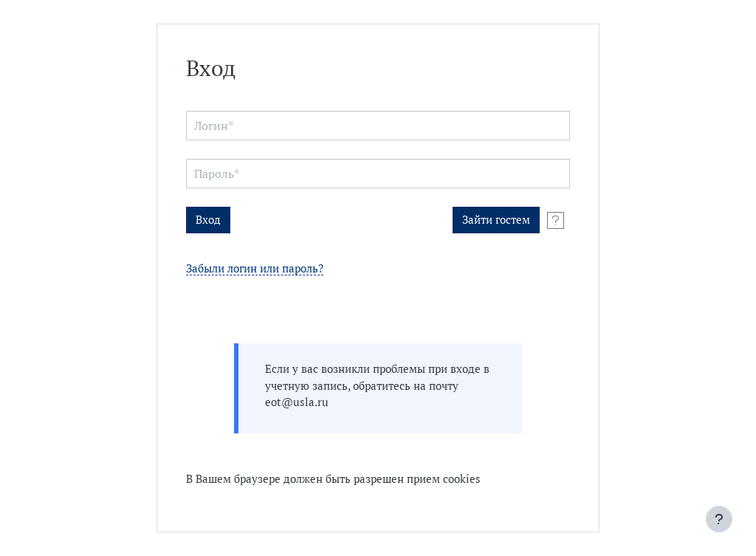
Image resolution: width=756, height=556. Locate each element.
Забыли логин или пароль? (255, 269)
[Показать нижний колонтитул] (719, 519)
